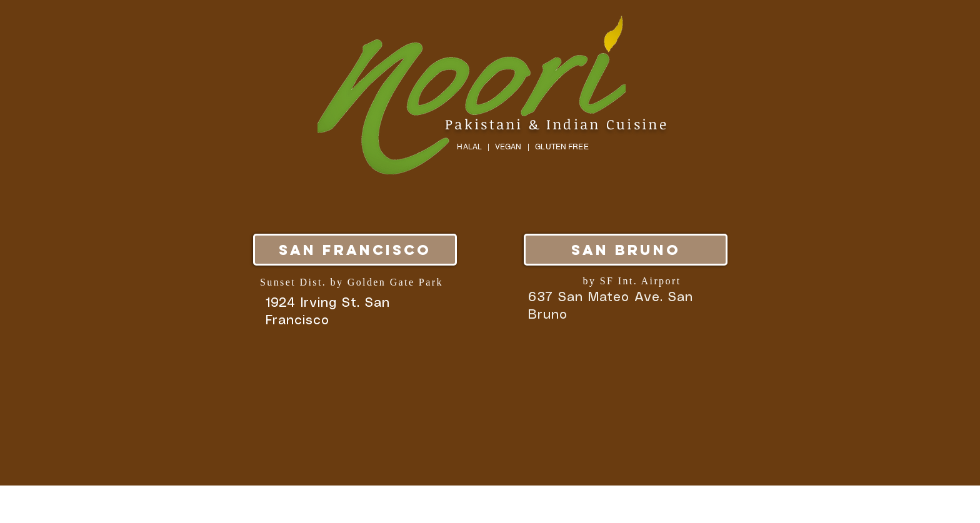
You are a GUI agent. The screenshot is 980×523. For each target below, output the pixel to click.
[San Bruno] (626, 250)
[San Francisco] (355, 250)
